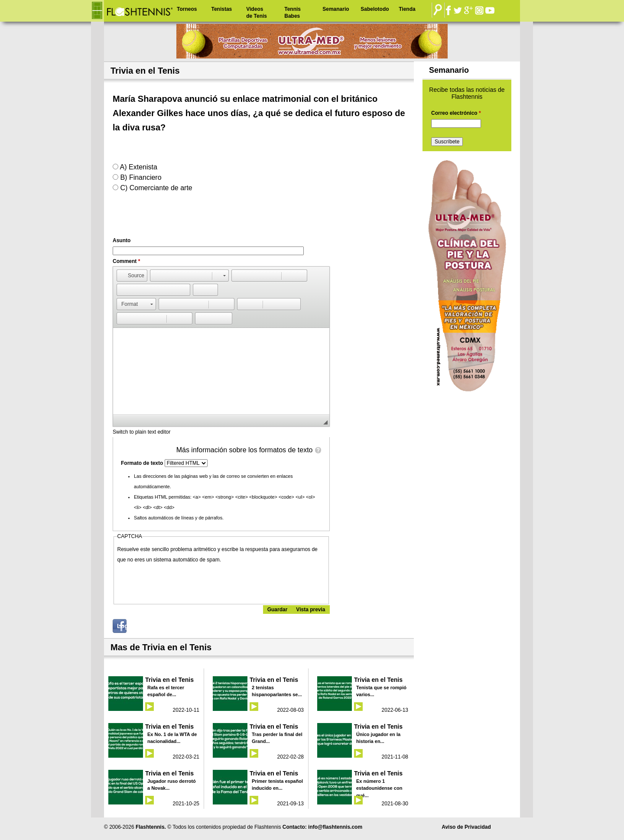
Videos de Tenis (257, 13)
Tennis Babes (292, 13)
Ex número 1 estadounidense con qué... (379, 788)
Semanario (336, 9)
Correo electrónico (456, 113)
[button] (132, 276)
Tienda (407, 9)
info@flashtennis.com (335, 827)
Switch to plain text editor (141, 432)
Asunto (122, 240)
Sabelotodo (375, 9)
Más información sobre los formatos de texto (245, 450)
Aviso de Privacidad (466, 827)
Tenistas (221, 9)
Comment (126, 261)
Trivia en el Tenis (169, 680)
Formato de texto (143, 463)
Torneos (187, 9)
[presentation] (183, 582)
